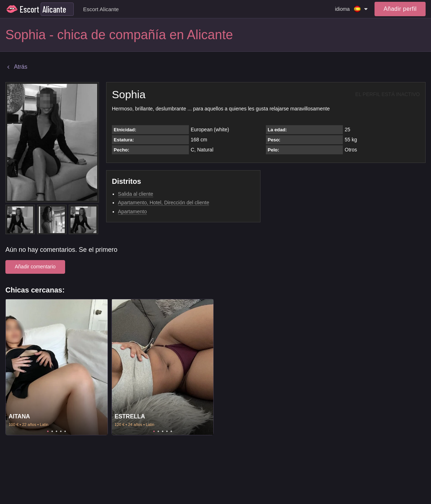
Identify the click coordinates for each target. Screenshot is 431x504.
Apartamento (132, 212)
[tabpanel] (57, 367)
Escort (30, 9)
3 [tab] (56, 431)
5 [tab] (65, 431)
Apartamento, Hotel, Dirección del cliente (164, 203)
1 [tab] (48, 431)
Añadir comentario (35, 267)
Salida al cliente (136, 194)
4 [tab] (61, 431)
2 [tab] (52, 431)
